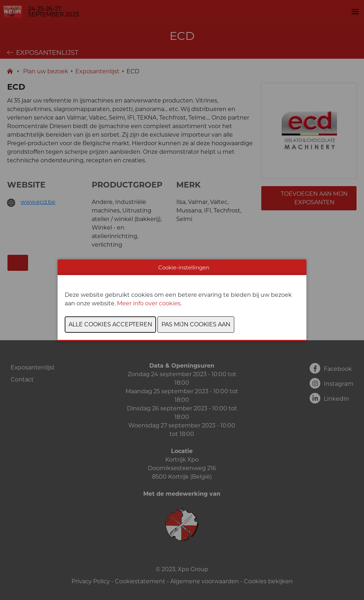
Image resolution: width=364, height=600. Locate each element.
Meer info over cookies (149, 303)
